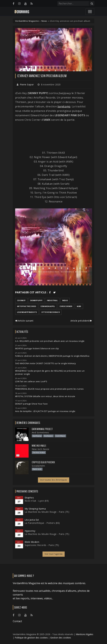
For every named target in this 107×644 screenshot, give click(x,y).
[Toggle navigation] (90, 12)
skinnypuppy (36, 300)
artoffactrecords (27, 306)
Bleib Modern (32, 542)
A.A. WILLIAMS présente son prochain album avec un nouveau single (50, 341)
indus (65, 300)
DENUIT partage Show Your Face (31, 404)
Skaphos (29, 498)
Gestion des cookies (61, 638)
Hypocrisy (30, 531)
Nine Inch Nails (39, 446)
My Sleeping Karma (35, 509)
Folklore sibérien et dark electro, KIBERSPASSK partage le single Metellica (52, 356)
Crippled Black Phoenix (43, 462)
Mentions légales (85, 634)
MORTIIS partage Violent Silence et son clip (37, 349)
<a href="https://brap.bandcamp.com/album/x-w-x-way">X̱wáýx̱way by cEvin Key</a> (54, 136)
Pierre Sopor (27, 84)
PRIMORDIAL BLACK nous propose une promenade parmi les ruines (49, 389)
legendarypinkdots (27, 312)
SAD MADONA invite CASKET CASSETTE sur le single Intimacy (46, 363)
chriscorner (66, 306)
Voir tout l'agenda (54, 554)
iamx (79, 306)
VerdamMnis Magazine (27, 21)
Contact (17, 621)
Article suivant (24, 321)
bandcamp (64, 106)
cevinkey (21, 300)
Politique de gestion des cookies (31, 638)
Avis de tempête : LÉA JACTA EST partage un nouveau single (45, 411)
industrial (52, 300)
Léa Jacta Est (32, 520)
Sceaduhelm (38, 466)
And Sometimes (40, 432)
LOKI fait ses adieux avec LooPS (31, 381)
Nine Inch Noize (41, 449)
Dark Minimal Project (42, 429)
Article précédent (81, 321)
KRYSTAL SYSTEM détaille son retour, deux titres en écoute (45, 396)
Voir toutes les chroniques (54, 480)
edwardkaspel (48, 306)
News (44, 21)
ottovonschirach (51, 312)
